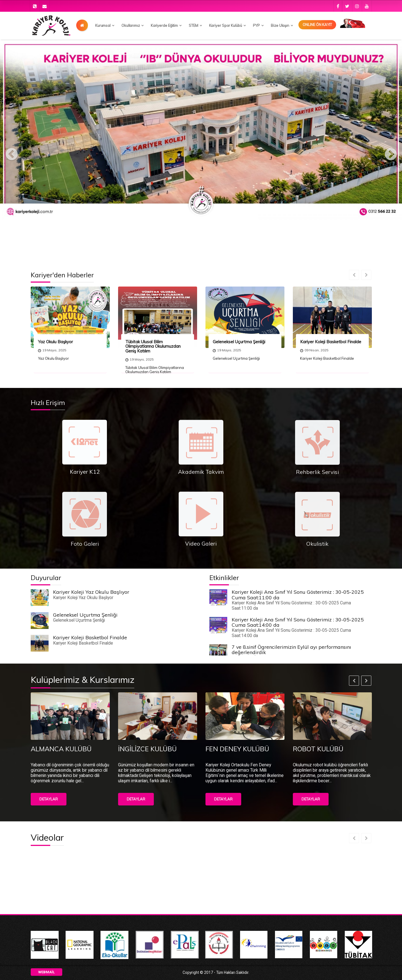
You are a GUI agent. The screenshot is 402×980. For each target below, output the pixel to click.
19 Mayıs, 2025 (52, 350)
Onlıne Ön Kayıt (317, 25)
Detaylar (49, 799)
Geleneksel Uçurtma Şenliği (239, 342)
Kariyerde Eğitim (164, 25)
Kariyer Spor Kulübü (226, 25)
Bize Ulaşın (280, 25)
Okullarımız (131, 25)
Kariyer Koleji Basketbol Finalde (331, 342)
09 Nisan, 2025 (314, 350)
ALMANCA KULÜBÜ (61, 749)
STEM (193, 25)
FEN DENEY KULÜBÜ (237, 749)
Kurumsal (103, 25)
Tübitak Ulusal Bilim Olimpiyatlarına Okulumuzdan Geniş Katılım (153, 346)
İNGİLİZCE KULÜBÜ (147, 749)
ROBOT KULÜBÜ (318, 749)
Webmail (46, 972)
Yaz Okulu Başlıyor (55, 342)
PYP (257, 25)
